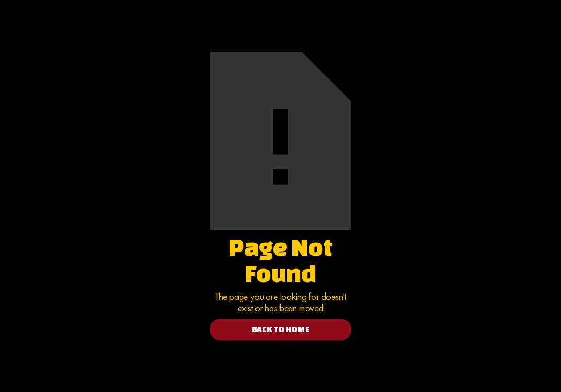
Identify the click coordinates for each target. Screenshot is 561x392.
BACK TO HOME (281, 329)
